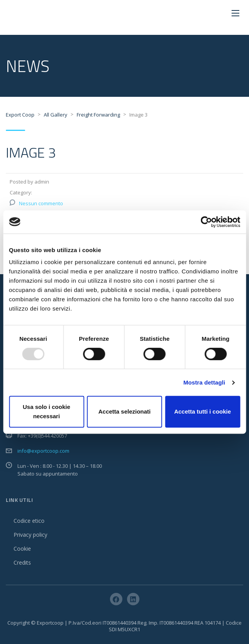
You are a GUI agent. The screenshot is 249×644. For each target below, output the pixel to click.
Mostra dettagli (204, 382)
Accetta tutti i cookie (203, 411)
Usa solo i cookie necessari (47, 411)
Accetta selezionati (124, 411)
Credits (22, 562)
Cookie (22, 549)
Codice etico (29, 521)
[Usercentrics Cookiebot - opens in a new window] (206, 222)
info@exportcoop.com (43, 451)
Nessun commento (41, 203)
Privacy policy (30, 535)
